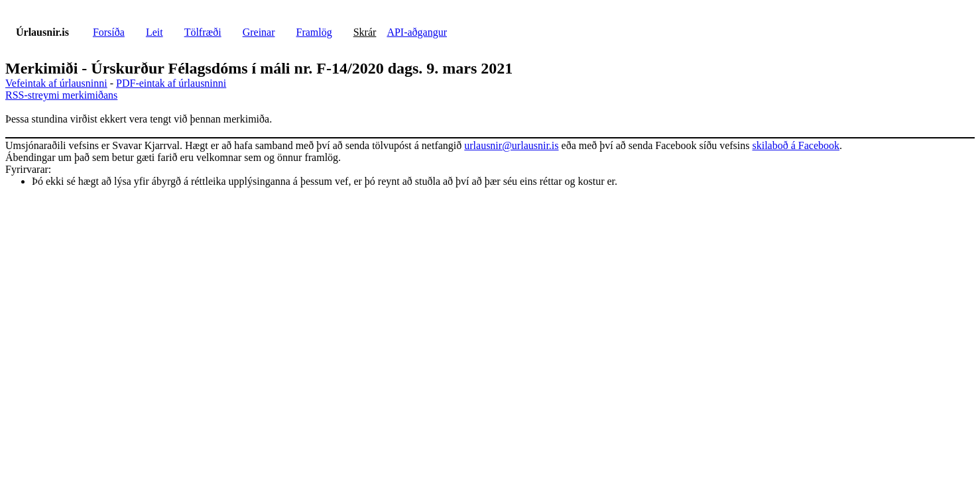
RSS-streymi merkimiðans (61, 95)
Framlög (314, 32)
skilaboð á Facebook (796, 145)
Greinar (259, 32)
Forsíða (109, 32)
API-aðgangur (417, 32)
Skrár (365, 32)
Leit (154, 32)
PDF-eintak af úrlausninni (171, 83)
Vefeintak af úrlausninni (56, 83)
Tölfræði (203, 32)
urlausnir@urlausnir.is (511, 145)
